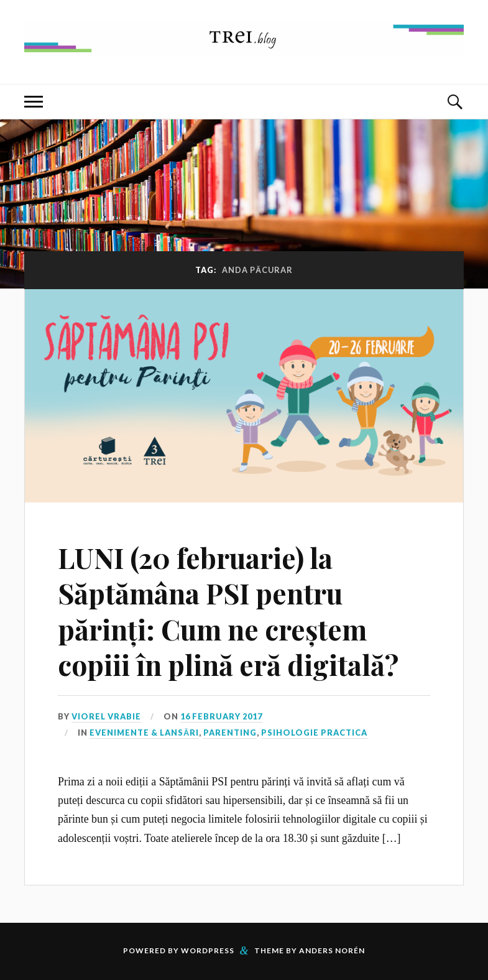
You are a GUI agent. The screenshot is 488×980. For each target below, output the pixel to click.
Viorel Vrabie (106, 716)
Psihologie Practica (314, 733)
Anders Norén (332, 950)
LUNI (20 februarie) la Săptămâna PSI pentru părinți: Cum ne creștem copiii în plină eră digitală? (228, 611)
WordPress (208, 950)
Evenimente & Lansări (144, 733)
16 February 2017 (221, 716)
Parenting (230, 733)
